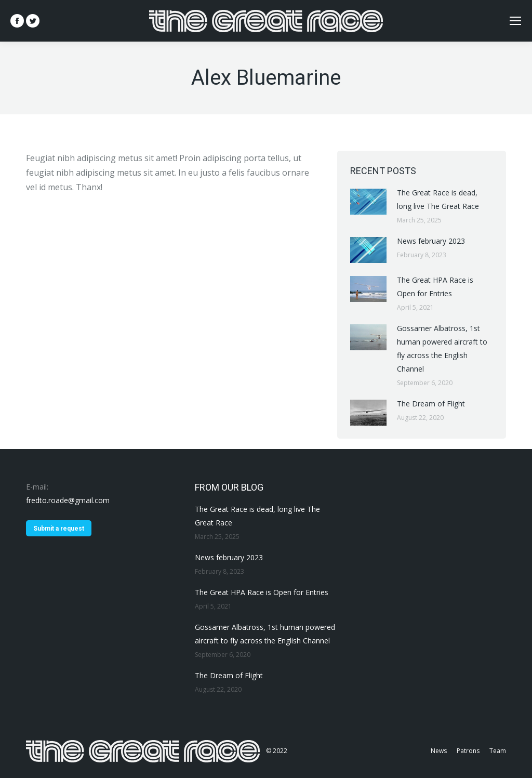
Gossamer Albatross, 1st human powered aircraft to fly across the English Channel (442, 348)
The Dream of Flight (431, 404)
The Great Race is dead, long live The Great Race (438, 199)
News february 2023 (431, 241)
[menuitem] (439, 751)
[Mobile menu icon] (515, 21)
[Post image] (368, 202)
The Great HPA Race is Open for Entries (435, 287)
